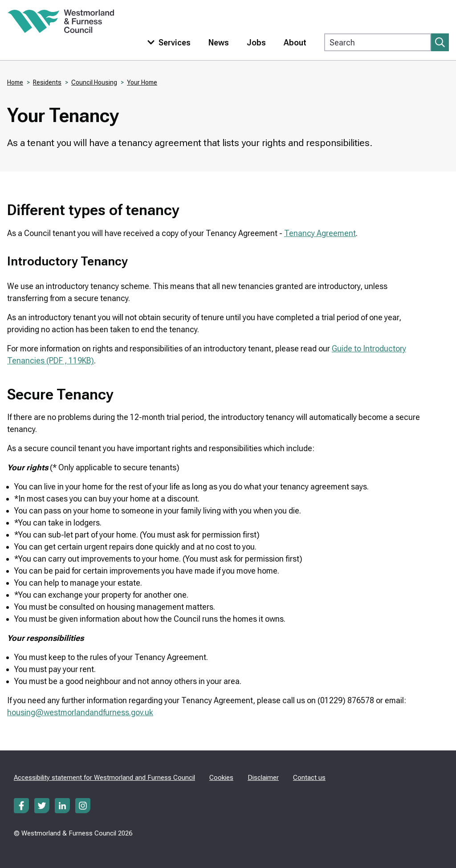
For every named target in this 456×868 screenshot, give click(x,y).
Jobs (256, 43)
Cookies (221, 778)
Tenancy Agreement (320, 233)
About (295, 43)
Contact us (309, 778)
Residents (47, 82)
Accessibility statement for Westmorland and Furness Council (104, 778)
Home (15, 82)
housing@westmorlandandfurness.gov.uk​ (80, 712)
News (219, 43)
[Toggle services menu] (167, 43)
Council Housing (94, 82)
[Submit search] (440, 42)
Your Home (142, 82)
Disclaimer (263, 778)
